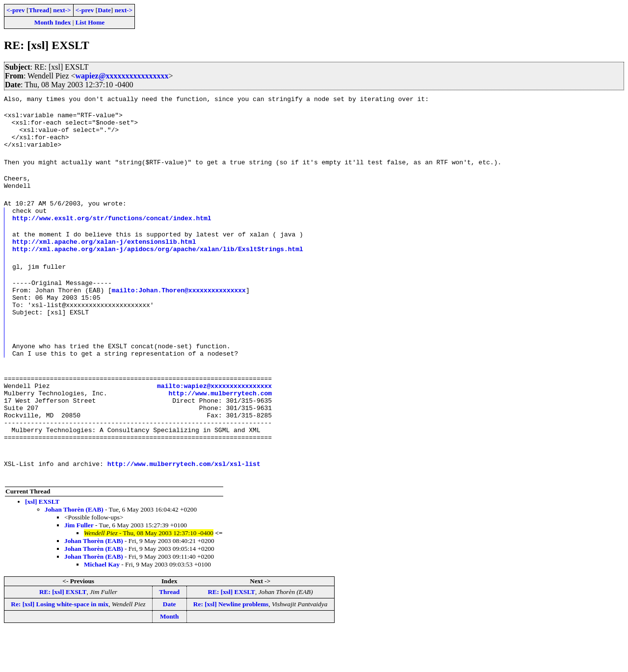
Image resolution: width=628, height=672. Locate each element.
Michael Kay (102, 606)
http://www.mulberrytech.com (220, 425)
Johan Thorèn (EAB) (74, 551)
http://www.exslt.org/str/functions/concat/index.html (112, 231)
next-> (62, 10)
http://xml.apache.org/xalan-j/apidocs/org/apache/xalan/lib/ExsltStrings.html (158, 266)
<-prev (16, 10)
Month (170, 658)
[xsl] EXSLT (42, 543)
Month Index (52, 22)
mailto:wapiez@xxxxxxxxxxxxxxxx (214, 416)
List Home (90, 22)
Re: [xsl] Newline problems (231, 645)
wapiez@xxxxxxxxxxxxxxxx (122, 76)
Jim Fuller (79, 566)
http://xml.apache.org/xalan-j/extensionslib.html (104, 258)
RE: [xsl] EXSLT (63, 633)
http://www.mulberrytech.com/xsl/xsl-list (184, 505)
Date (104, 10)
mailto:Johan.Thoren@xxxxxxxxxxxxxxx (179, 310)
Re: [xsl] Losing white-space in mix (60, 645)
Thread (39, 10)
